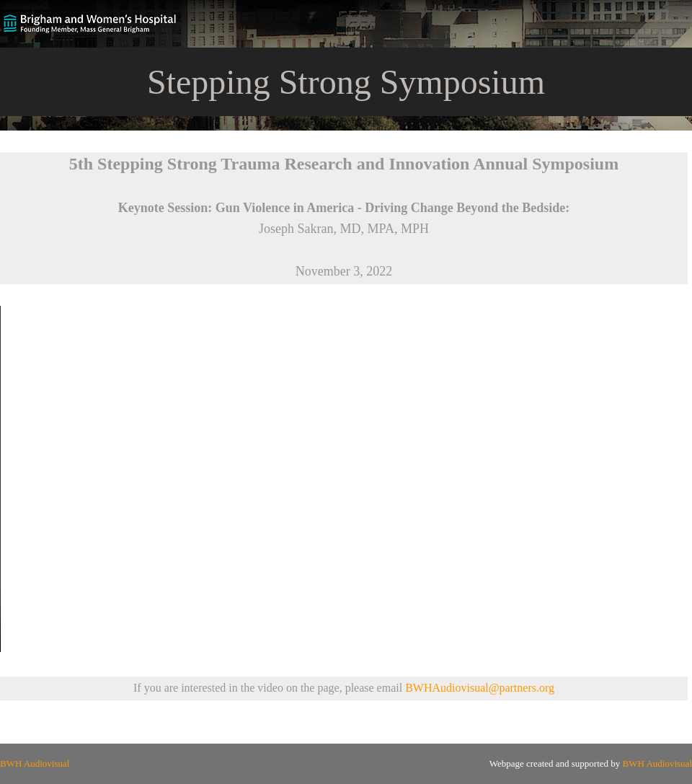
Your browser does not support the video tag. (346, 479)
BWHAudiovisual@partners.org (480, 688)
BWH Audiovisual (35, 763)
